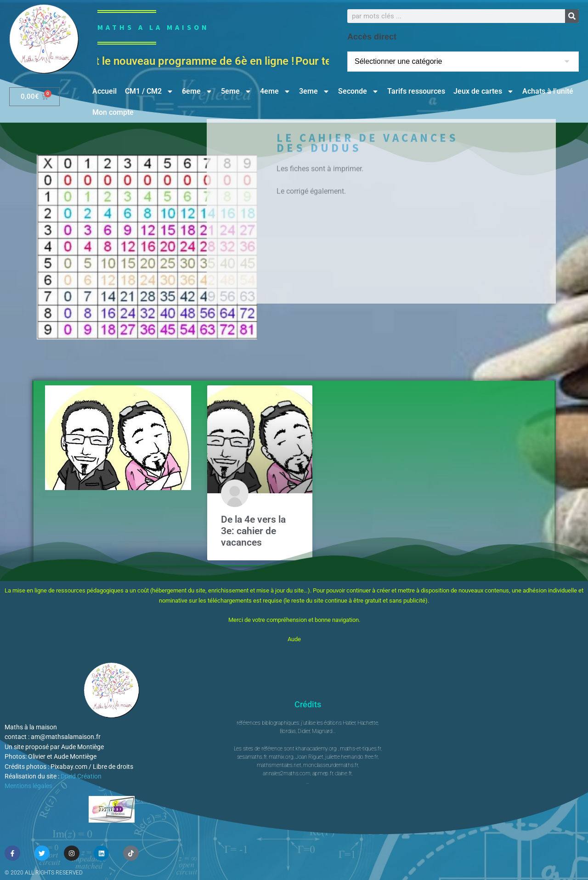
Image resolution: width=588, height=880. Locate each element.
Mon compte (113, 112)
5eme (236, 91)
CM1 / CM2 (149, 91)
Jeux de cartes (484, 91)
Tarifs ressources (416, 91)
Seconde (359, 91)
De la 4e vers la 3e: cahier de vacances (253, 531)
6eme (197, 91)
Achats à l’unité (548, 91)
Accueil (105, 91)
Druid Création (81, 776)
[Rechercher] (572, 16)
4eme (275, 91)
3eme (314, 91)
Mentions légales (28, 786)
